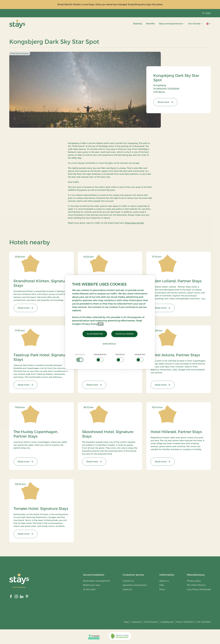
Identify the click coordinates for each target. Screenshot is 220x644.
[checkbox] (80, 358)
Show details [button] (110, 344)
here (101, 324)
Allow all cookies (124, 334)
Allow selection (95, 334)
